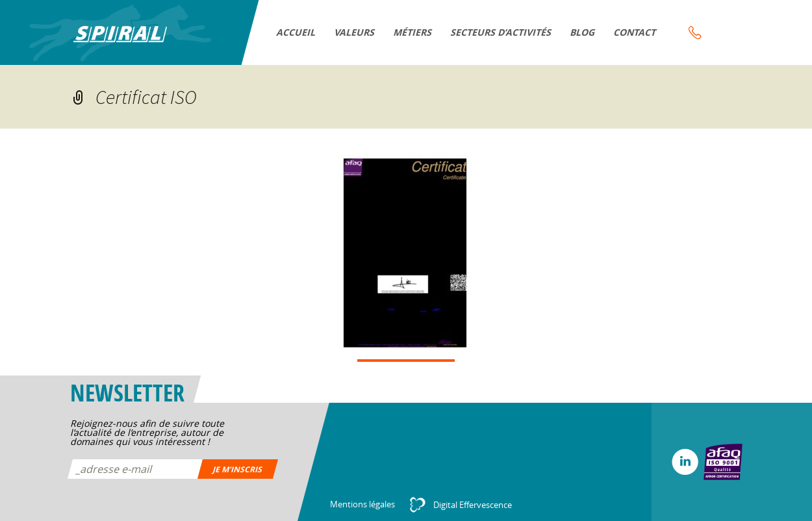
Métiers (413, 32)
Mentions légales (362, 504)
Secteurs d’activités (501, 32)
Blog (583, 32)
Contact (635, 32)
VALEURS (355, 32)
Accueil (297, 32)
